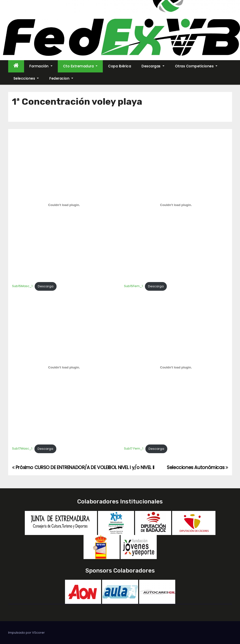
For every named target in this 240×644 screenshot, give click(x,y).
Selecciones (26, 78)
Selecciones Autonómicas (197, 467)
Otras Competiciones (196, 66)
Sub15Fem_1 (133, 286)
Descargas (153, 66)
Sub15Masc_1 (22, 286)
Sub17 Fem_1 (134, 449)
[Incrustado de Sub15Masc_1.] (64, 205)
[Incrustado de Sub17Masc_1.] (64, 367)
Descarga (46, 286)
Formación (41, 66)
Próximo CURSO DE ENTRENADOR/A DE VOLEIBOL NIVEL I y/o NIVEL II (83, 467)
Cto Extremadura (80, 66)
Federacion (61, 78)
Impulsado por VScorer (26, 633)
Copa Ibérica (120, 66)
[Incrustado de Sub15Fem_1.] (176, 205)
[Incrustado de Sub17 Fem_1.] (176, 367)
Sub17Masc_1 (22, 449)
